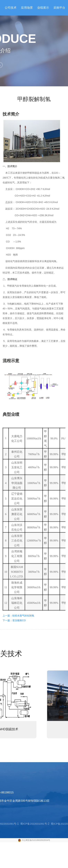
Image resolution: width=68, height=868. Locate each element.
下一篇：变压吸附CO (14, 620)
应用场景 (27, 8)
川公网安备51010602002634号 (36, 840)
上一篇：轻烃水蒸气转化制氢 (18, 616)
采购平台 (59, 8)
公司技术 (11, 8)
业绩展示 (43, 8)
